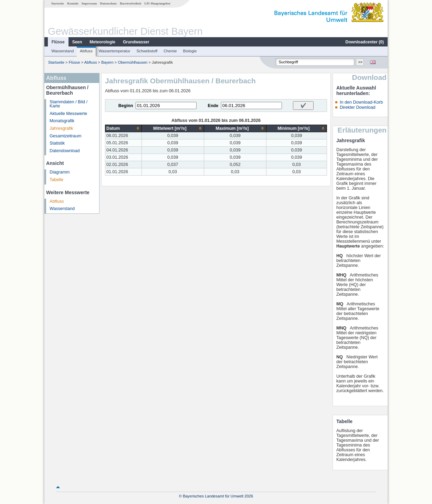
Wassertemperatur (115, 51)
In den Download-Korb (361, 102)
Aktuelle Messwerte (68, 114)
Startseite (58, 3)
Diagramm (60, 172)
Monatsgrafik (62, 121)
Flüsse (58, 42)
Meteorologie (102, 42)
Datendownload (65, 151)
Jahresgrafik (61, 128)
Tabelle (56, 180)
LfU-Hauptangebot (157, 3)
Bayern (107, 62)
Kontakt (73, 3)
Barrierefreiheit (130, 3)
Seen (77, 42)
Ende (213, 106)
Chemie (170, 51)
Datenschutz (109, 3)
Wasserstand (62, 51)
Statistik (57, 143)
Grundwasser (136, 42)
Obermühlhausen (133, 62)
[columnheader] (123, 128)
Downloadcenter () (365, 42)
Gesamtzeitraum (65, 136)
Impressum (89, 3)
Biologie (190, 51)
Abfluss (86, 51)
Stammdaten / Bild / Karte (69, 104)
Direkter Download (358, 107)
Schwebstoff (147, 51)
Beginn (126, 106)
